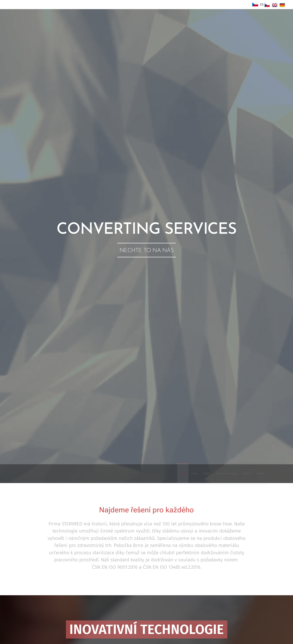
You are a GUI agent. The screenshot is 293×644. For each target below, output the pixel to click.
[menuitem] (222, 474)
